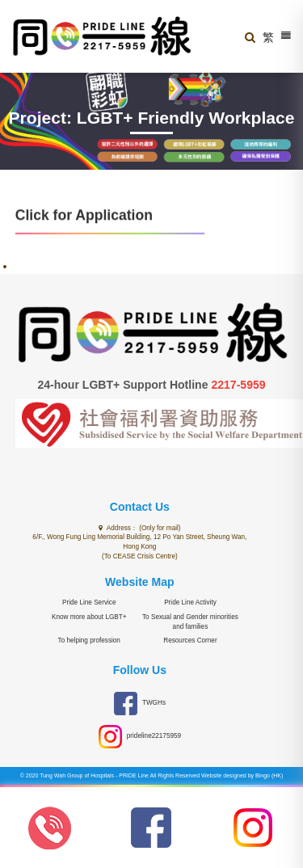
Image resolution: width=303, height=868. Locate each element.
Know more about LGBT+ (89, 617)
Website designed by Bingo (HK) (242, 775)
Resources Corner (190, 640)
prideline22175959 (140, 737)
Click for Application (84, 215)
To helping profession (89, 640)
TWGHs (140, 704)
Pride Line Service (89, 603)
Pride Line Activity (190, 603)
